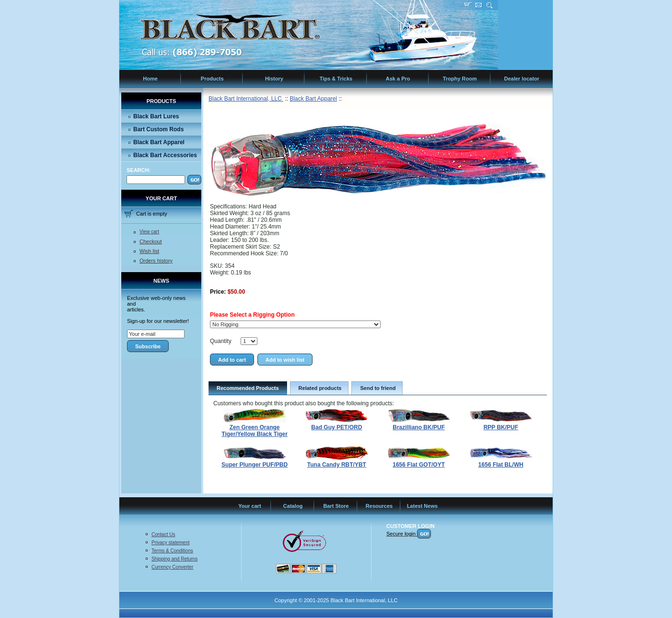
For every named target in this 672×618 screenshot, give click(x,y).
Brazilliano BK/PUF (419, 427)
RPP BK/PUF (501, 427)
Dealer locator (522, 79)
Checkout (151, 241)
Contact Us (163, 534)
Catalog (293, 506)
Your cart (249, 506)
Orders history (156, 261)
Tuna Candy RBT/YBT (337, 465)
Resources (379, 506)
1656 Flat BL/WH (501, 465)
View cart (149, 232)
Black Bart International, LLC (246, 99)
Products (212, 79)
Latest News (422, 506)
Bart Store (336, 506)
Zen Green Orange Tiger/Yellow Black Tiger (255, 431)
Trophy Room (460, 79)
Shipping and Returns (174, 559)
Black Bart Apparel (159, 142)
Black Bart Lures (156, 116)
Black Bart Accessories (165, 155)
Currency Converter (172, 567)
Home (150, 79)
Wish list (149, 251)
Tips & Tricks (336, 79)
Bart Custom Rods (158, 129)
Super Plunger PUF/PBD (255, 465)
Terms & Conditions (172, 551)
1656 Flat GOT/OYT (419, 465)
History (274, 79)
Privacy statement (170, 543)
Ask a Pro (398, 79)
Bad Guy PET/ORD (336, 427)
